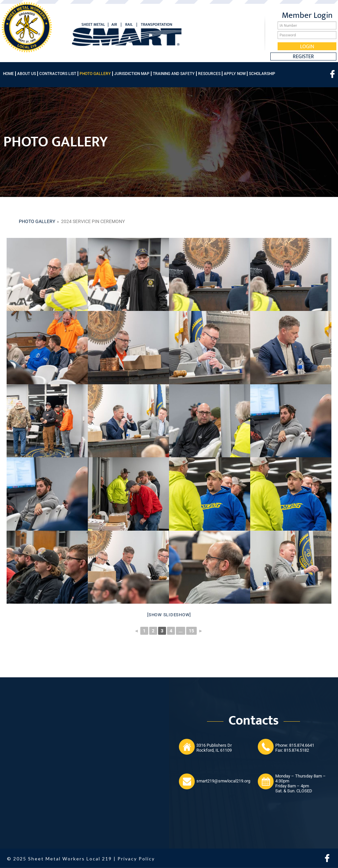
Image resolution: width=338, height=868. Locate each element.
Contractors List (58, 74)
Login (307, 46)
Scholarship (262, 74)
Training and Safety (174, 74)
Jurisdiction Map (132, 74)
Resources (209, 74)
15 (191, 631)
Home (8, 74)
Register (303, 57)
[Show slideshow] (169, 615)
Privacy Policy (136, 859)
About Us (27, 74)
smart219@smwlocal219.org (223, 781)
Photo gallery (37, 221)
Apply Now (235, 74)
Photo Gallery (95, 74)
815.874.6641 (302, 745)
